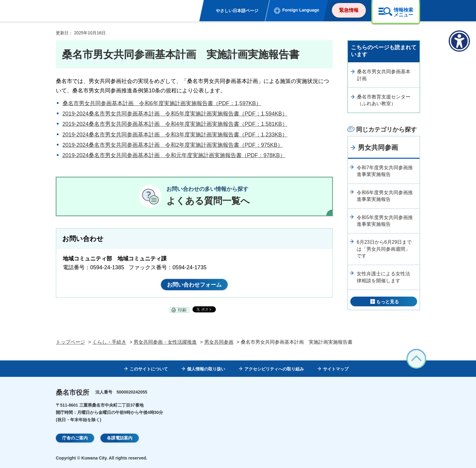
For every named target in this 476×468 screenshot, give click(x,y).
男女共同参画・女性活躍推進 (165, 342)
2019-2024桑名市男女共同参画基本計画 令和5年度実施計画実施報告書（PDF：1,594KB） (175, 114)
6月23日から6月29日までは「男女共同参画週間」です (384, 249)
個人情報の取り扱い (206, 369)
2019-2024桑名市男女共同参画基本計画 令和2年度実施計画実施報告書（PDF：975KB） (173, 145)
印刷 (182, 310)
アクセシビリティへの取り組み (274, 369)
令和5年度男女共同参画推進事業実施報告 (385, 221)
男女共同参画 (378, 148)
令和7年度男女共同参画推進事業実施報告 (385, 171)
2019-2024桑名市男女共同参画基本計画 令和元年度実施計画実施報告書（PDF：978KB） (174, 155)
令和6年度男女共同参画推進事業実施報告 (385, 196)
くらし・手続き (109, 342)
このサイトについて (149, 369)
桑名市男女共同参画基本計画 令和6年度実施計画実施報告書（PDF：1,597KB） (162, 103)
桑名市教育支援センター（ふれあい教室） (384, 100)
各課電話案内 (120, 438)
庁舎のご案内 (75, 438)
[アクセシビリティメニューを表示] (459, 41)
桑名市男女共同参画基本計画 (384, 75)
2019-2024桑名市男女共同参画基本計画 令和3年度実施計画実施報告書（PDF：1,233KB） (175, 135)
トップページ (70, 342)
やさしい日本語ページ (237, 11)
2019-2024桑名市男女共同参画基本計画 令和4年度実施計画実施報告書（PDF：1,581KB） (175, 124)
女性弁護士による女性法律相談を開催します (383, 277)
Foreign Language (301, 10)
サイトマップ (336, 369)
